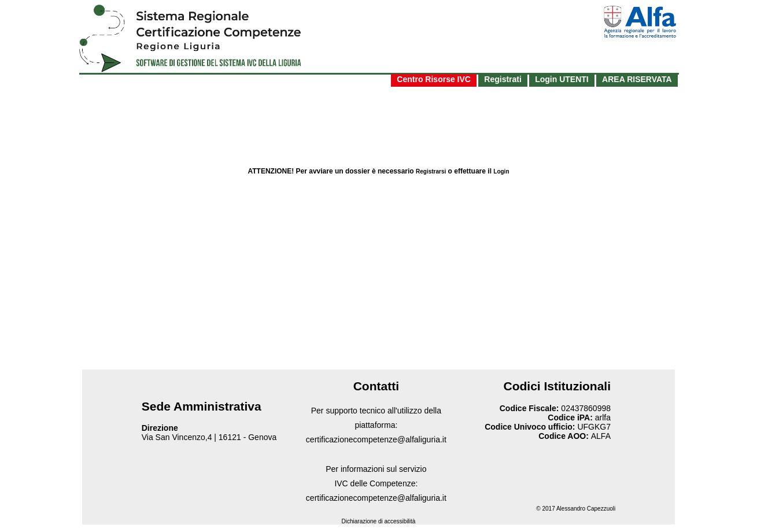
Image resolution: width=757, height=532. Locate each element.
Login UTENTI (562, 79)
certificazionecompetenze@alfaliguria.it (376, 439)
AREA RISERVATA (637, 79)
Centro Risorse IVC (434, 79)
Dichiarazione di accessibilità (379, 521)
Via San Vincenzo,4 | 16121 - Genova (209, 437)
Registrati (503, 79)
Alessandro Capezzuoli (586, 509)
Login (501, 171)
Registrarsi (431, 171)
